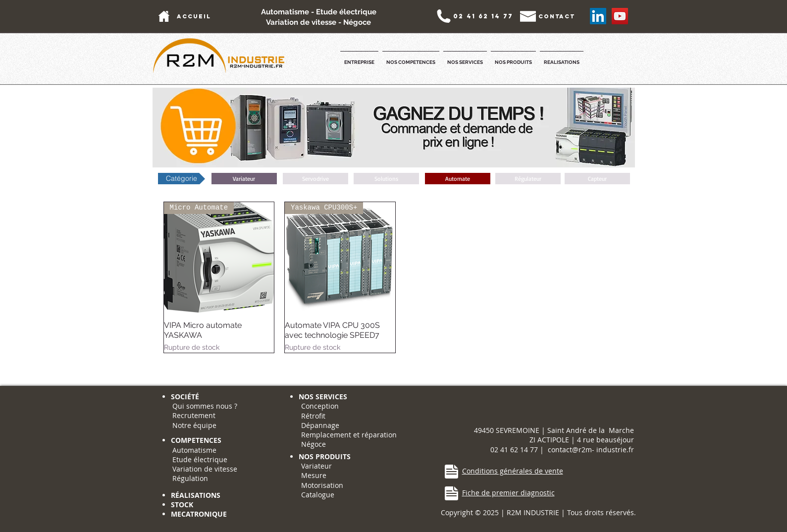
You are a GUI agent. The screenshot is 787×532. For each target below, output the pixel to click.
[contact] (557, 16)
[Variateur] (244, 179)
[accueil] (194, 16)
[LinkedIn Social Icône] (598, 16)
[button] (359, 58)
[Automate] (458, 179)
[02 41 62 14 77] (483, 16)
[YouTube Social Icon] (620, 16)
